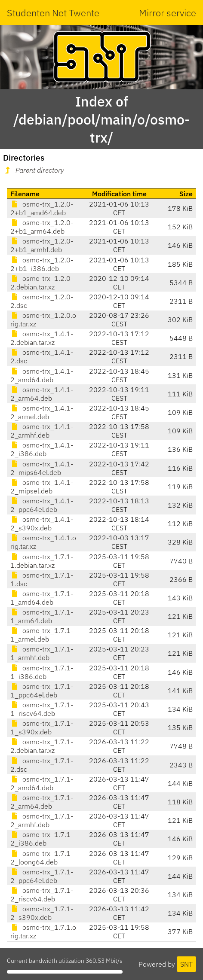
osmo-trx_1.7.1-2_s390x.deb (42, 913)
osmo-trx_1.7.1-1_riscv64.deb (42, 709)
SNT (186, 964)
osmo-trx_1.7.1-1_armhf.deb (42, 653)
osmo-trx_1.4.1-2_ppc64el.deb (42, 505)
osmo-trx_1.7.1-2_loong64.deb (42, 858)
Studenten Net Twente (53, 13)
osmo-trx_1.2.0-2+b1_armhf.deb (42, 245)
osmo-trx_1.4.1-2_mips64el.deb (42, 468)
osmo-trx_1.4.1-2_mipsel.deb (42, 487)
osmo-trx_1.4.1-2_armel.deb (42, 412)
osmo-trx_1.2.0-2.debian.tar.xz (42, 283)
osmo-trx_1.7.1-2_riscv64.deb (42, 895)
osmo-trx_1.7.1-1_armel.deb (42, 635)
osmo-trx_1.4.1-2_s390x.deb (42, 523)
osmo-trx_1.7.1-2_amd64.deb (42, 783)
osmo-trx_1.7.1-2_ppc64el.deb (42, 876)
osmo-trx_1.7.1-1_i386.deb (42, 672)
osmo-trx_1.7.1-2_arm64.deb (42, 802)
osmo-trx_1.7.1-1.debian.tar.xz (42, 561)
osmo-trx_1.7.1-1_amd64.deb (42, 598)
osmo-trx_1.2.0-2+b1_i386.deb (42, 264)
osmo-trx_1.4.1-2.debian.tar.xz (42, 338)
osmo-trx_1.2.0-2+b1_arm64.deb (42, 227)
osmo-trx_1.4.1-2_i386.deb (42, 449)
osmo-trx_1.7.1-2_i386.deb (42, 839)
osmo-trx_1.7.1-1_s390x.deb (42, 727)
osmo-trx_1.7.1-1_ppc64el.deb (42, 691)
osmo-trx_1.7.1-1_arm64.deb (42, 616)
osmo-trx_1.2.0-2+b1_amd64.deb (42, 208)
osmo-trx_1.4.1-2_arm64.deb (42, 394)
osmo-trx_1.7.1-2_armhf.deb (42, 820)
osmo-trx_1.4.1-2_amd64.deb (42, 375)
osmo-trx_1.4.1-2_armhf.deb (42, 431)
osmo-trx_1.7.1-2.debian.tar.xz (42, 746)
